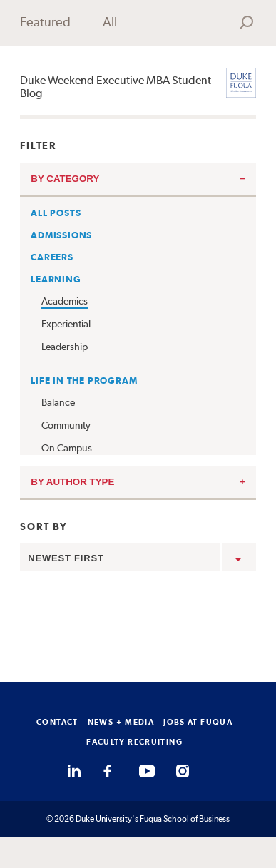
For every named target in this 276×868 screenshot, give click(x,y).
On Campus (67, 448)
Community (66, 425)
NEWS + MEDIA (121, 722)
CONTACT (57, 722)
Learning (56, 279)
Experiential (66, 324)
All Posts (56, 213)
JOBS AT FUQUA (198, 722)
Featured (45, 22)
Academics (65, 301)
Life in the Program (84, 381)
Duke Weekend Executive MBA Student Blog (116, 87)
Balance (58, 402)
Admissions (61, 235)
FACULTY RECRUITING (134, 742)
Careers (52, 257)
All (110, 22)
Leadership (65, 347)
